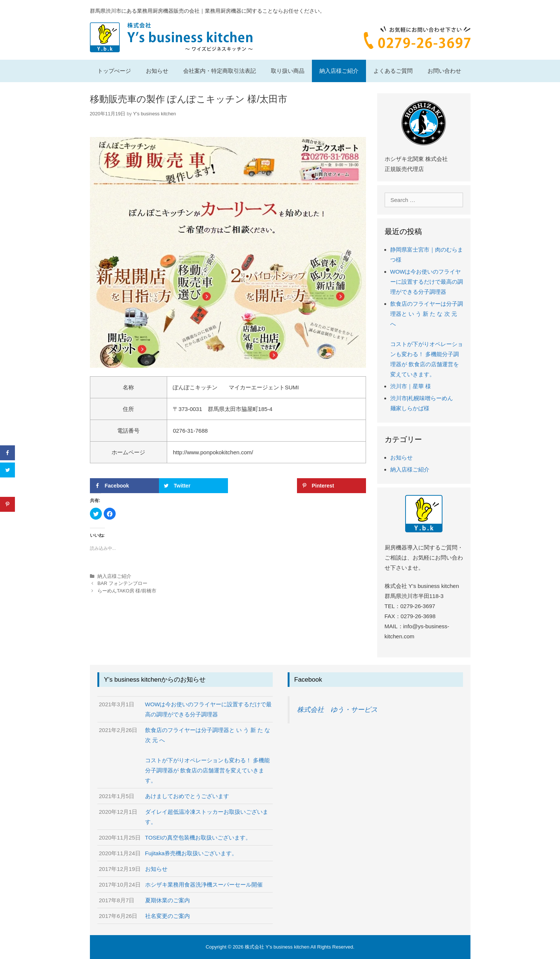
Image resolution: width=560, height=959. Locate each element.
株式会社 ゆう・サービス (337, 710)
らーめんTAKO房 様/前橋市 (127, 591)
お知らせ (157, 71)
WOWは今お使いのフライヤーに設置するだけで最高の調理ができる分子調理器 (427, 282)
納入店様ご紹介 (339, 71)
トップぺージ (114, 71)
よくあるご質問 (393, 71)
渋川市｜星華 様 (411, 386)
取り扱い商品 (288, 71)
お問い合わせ (444, 71)
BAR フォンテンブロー (122, 583)
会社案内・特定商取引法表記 (220, 71)
